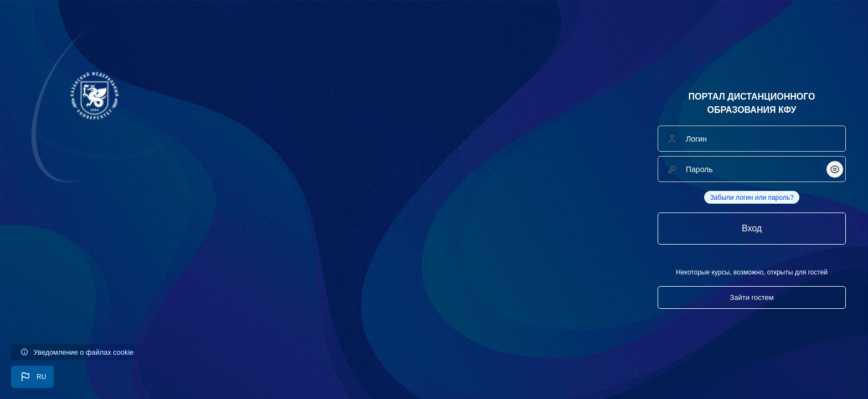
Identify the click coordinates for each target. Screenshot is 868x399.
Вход (752, 228)
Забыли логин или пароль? (751, 198)
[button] (32, 377)
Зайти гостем (751, 297)
